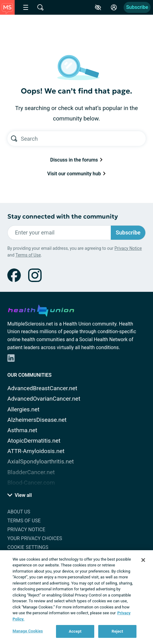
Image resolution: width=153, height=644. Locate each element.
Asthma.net (22, 430)
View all (20, 495)
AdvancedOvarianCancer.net (44, 399)
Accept (75, 631)
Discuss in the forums (76, 160)
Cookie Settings (28, 547)
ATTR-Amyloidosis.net (36, 451)
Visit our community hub (76, 174)
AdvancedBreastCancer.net (42, 388)
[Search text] (83, 139)
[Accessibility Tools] (98, 7)
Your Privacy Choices (35, 538)
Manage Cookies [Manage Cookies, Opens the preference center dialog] (28, 631)
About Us (19, 512)
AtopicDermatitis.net (34, 441)
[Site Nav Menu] (26, 7)
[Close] (143, 560)
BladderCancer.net (31, 472)
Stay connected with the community (63, 217)
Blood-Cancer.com (31, 483)
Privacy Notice (128, 248)
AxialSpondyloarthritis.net (41, 461)
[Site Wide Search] (40, 7)
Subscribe (137, 7)
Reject (118, 631)
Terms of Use (28, 255)
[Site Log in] (114, 7)
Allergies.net (23, 409)
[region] (76, 597)
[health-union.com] (41, 310)
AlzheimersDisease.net (37, 420)
